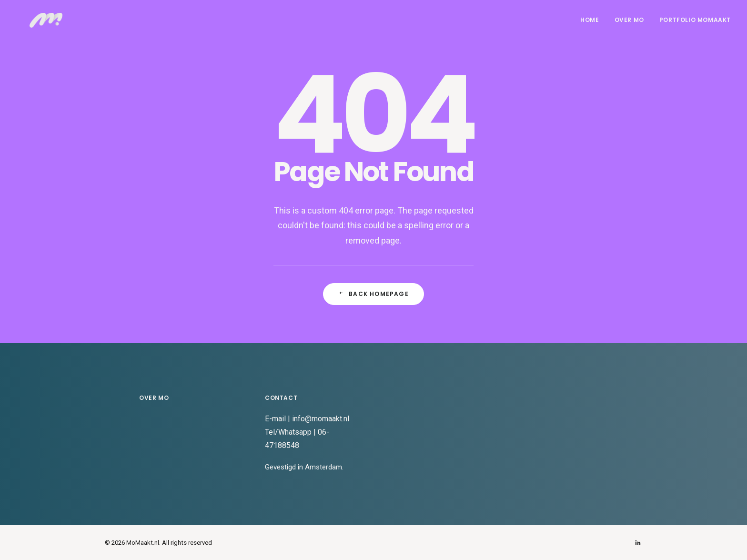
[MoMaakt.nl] (43, 25)
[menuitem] (593, 25)
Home (590, 25)
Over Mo (629, 25)
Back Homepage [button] (373, 294)
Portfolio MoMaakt (695, 25)
